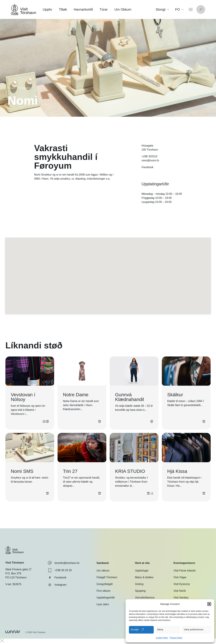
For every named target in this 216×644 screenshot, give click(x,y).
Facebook (147, 167)
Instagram (57, 585)
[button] (209, 604)
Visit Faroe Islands (185, 571)
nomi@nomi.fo (150, 160)
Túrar (104, 9)
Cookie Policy (162, 638)
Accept (135, 629)
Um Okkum (123, 9)
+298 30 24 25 (60, 570)
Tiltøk (63, 9)
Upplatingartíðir (106, 598)
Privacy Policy (176, 638)
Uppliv (47, 9)
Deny (160, 629)
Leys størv (103, 604)
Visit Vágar (180, 577)
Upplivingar (142, 571)
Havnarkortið (83, 9)
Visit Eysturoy (182, 584)
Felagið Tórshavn (107, 577)
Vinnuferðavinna (145, 598)
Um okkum (103, 571)
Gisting (139, 584)
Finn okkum (104, 591)
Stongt (162, 9)
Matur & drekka (144, 577)
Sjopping (140, 591)
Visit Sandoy (181, 598)
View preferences (194, 629)
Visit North (180, 591)
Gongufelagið (105, 584)
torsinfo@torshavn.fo (64, 563)
